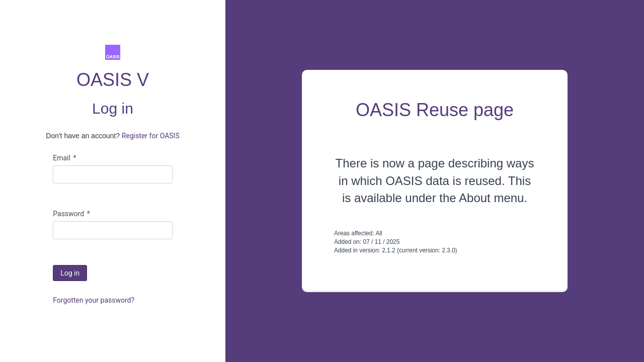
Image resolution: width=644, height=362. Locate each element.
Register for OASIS (151, 136)
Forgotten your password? (94, 300)
